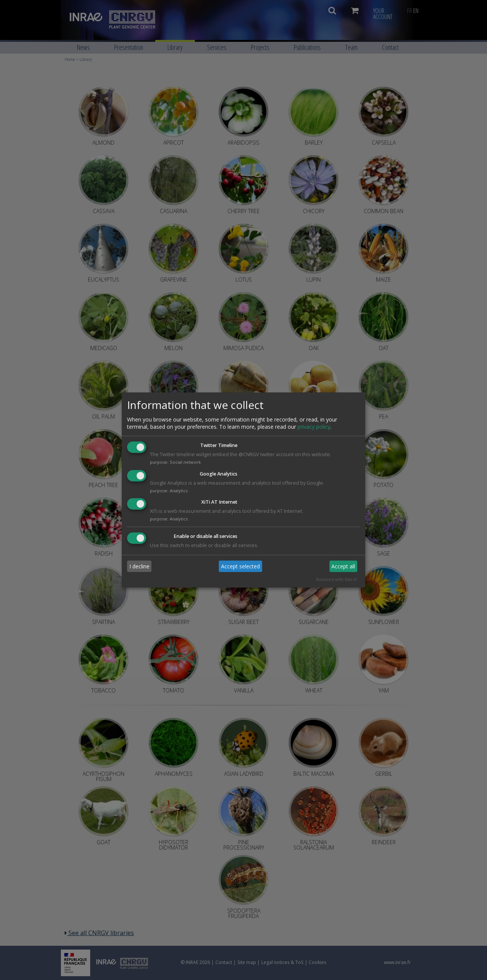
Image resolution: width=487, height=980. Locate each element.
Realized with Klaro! (337, 580)
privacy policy (314, 427)
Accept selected (240, 566)
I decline (139, 566)
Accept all (343, 566)
